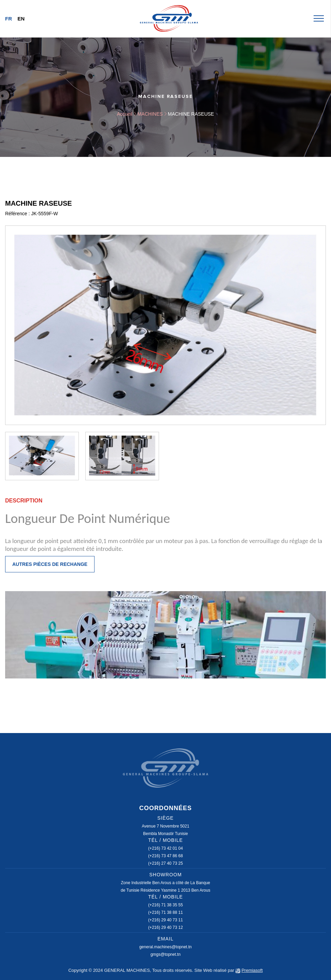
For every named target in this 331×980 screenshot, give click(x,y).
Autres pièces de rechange (50, 564)
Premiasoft (252, 970)
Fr (9, 19)
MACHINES (150, 114)
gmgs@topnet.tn (165, 954)
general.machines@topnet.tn (165, 947)
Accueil (125, 114)
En (21, 19)
